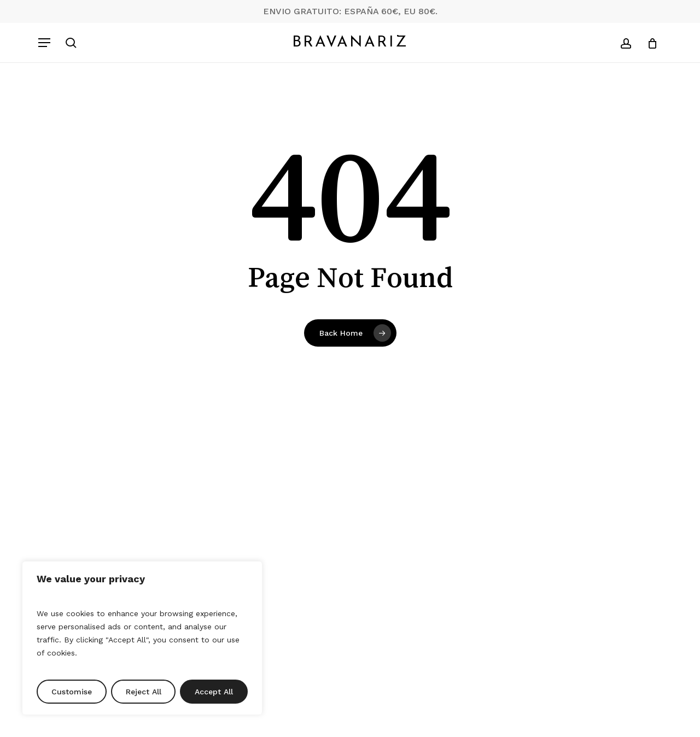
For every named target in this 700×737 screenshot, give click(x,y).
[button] (44, 43)
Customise (72, 692)
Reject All (144, 692)
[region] (142, 638)
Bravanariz (350, 43)
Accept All (214, 692)
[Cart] (648, 43)
